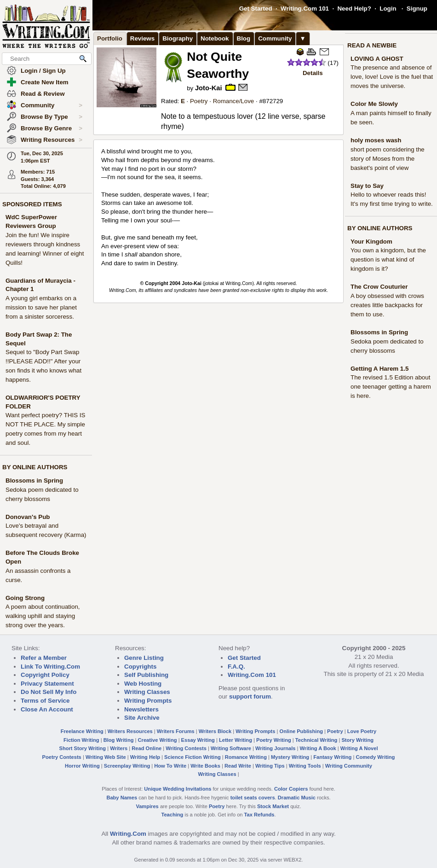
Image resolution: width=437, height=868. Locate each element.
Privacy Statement (47, 684)
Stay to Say (367, 186)
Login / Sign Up (43, 71)
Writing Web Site (106, 757)
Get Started (256, 9)
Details (313, 73)
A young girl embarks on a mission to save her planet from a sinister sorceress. (41, 307)
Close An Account (47, 709)
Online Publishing (301, 731)
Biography (178, 38)
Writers (119, 748)
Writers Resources (130, 731)
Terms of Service (45, 701)
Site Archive (142, 718)
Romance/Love (234, 101)
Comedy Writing (375, 757)
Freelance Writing (82, 731)
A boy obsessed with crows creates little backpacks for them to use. (387, 305)
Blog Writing (119, 740)
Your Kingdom (371, 242)
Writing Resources (52, 140)
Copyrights (140, 667)
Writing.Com (128, 834)
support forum (250, 696)
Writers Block (215, 731)
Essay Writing (198, 740)
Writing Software (231, 748)
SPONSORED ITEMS (32, 204)
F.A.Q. (236, 667)
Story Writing (357, 740)
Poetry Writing (274, 740)
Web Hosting (143, 684)
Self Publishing (146, 675)
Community (52, 105)
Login (388, 9)
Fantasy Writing (332, 757)
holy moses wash (376, 140)
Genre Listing (144, 658)
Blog (244, 38)
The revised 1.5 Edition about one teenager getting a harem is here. (391, 387)
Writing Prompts (148, 701)
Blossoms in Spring (34, 481)
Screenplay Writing (127, 766)
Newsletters (141, 709)
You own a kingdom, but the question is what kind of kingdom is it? (388, 259)
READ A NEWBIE (372, 45)
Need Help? (354, 9)
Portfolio (110, 38)
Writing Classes (147, 692)
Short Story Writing (82, 748)
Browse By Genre (52, 128)
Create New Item (45, 82)
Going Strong (25, 598)
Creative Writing (158, 740)
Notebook (215, 38)
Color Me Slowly (374, 104)
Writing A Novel (359, 748)
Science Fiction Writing (193, 757)
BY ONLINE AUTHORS (35, 467)
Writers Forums (176, 731)
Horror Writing (82, 766)
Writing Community (349, 766)
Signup (417, 9)
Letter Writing (236, 740)
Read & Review (43, 94)
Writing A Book (318, 748)
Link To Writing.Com (50, 667)
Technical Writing (316, 740)
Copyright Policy (45, 675)
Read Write (238, 766)
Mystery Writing (290, 757)
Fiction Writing (81, 740)
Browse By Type (52, 117)
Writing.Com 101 (305, 9)
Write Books (205, 766)
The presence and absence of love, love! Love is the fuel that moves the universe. (392, 77)
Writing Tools (305, 766)
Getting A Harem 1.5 (379, 369)
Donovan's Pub (28, 517)
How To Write (170, 766)
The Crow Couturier (379, 287)
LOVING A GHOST (377, 59)
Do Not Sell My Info (49, 692)
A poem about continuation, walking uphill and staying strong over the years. (43, 616)
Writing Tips (270, 766)
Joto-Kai (209, 88)
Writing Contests (186, 748)
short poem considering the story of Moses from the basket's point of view (388, 159)
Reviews (142, 38)
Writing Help (145, 757)
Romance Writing (246, 757)
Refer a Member (44, 658)
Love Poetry (362, 731)
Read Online (147, 748)
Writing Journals (275, 748)
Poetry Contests (62, 757)
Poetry (199, 101)
